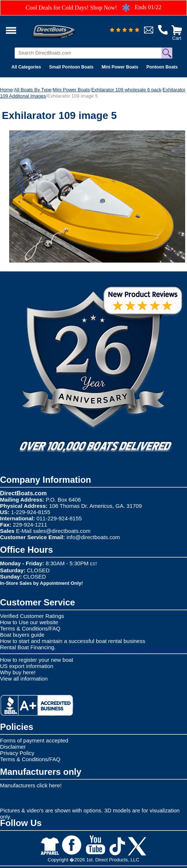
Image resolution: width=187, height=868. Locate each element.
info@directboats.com (93, 537)
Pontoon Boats (162, 67)
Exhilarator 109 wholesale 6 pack (126, 90)
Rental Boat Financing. (28, 647)
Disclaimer (13, 747)
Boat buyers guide (22, 635)
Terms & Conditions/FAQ (30, 628)
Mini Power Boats (120, 67)
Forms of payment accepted (34, 740)
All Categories (26, 67)
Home (6, 90)
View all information (24, 679)
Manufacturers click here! (31, 785)
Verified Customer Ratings (32, 616)
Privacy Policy (17, 753)
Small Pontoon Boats (71, 67)
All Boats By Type (33, 90)
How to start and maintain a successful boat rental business (73, 641)
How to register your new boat (37, 660)
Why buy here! (18, 672)
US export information (27, 666)
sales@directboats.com (62, 531)
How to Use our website (29, 622)
